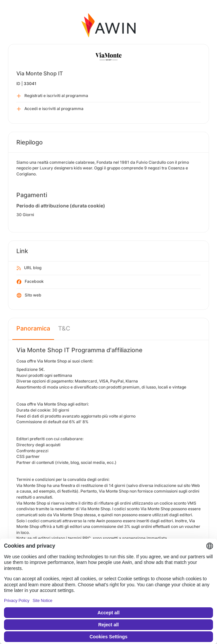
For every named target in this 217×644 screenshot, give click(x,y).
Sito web (29, 295)
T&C (64, 328)
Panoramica (33, 328)
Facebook (30, 282)
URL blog (29, 268)
